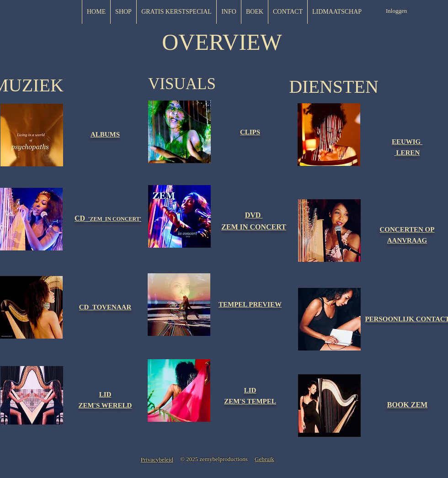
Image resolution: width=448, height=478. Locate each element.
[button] (337, 12)
